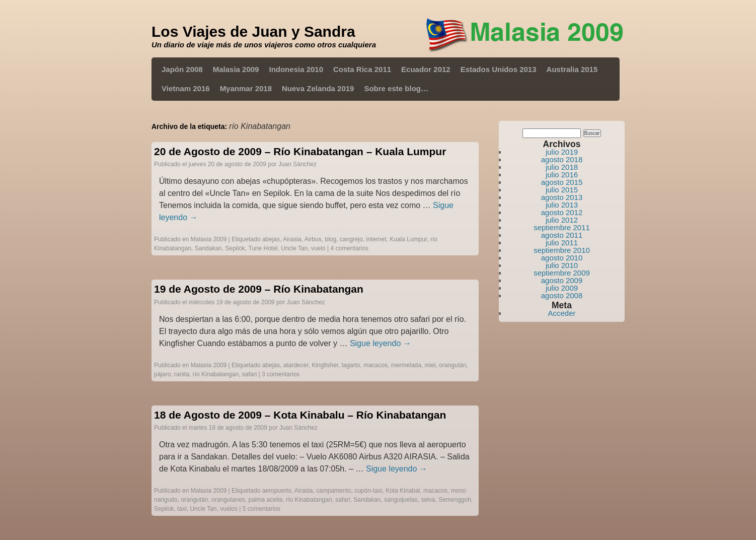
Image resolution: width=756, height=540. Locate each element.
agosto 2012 (562, 212)
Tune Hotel (263, 248)
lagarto (351, 365)
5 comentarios (261, 509)
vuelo (318, 248)
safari (249, 374)
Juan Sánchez (297, 164)
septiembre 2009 (562, 273)
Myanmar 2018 (246, 88)
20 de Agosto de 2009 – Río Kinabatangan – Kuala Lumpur (300, 151)
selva (428, 500)
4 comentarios (350, 248)
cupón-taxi (368, 491)
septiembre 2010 (562, 250)
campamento (333, 491)
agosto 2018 (562, 159)
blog (330, 239)
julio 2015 (562, 190)
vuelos (229, 509)
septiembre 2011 (562, 227)
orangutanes (228, 500)
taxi (182, 509)
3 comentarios (281, 374)
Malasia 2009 (236, 69)
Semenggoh (455, 500)
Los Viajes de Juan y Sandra (253, 31)
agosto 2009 (562, 280)
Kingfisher (325, 365)
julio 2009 (562, 288)
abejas (271, 239)
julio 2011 (562, 243)
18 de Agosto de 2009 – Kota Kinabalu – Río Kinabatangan (300, 415)
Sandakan (208, 248)
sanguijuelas (401, 500)
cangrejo (351, 239)
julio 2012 (562, 220)
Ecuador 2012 (426, 69)
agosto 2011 (562, 235)
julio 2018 (562, 167)
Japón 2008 (182, 69)
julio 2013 (562, 205)
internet (376, 239)
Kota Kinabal (403, 491)
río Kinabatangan (216, 374)
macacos (375, 365)
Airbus (313, 239)
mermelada (406, 365)
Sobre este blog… (396, 88)
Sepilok (235, 248)
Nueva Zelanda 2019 (318, 88)
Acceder (561, 313)
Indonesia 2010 (296, 69)
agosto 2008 (562, 295)
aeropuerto (277, 491)
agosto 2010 (562, 258)
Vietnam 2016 (186, 88)
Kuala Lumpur (408, 239)
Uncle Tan (294, 248)
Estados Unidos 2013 (499, 69)
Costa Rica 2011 (362, 69)
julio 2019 (562, 152)
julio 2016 (562, 175)
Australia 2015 (572, 69)
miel (430, 365)
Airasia (292, 239)
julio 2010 (562, 265)
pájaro (162, 374)
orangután (452, 365)
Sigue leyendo (381, 343)
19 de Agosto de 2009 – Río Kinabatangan (259, 289)
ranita (182, 374)
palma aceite (266, 500)
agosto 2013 (562, 197)
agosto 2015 (562, 182)
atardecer (296, 365)
